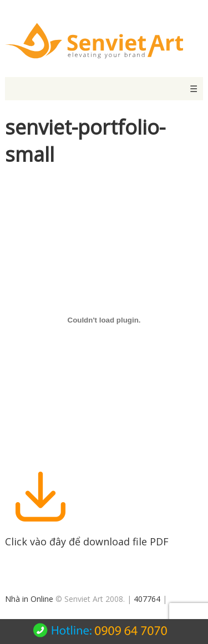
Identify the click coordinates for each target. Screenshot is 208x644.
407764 (147, 599)
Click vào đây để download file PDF (87, 535)
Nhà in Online (29, 599)
